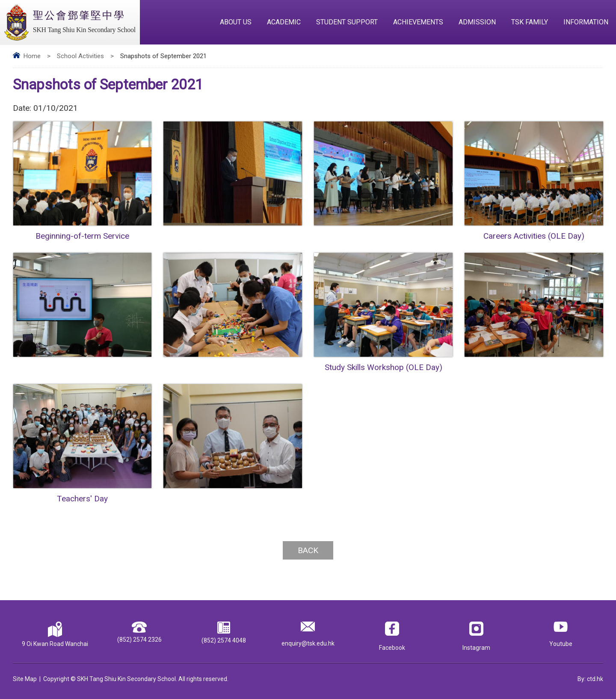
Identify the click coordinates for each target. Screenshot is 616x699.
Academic (284, 22)
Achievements (418, 22)
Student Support (347, 22)
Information (586, 22)
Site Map (25, 679)
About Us (236, 22)
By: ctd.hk (590, 679)
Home (32, 56)
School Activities (80, 56)
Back (308, 550)
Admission (477, 22)
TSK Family (530, 22)
